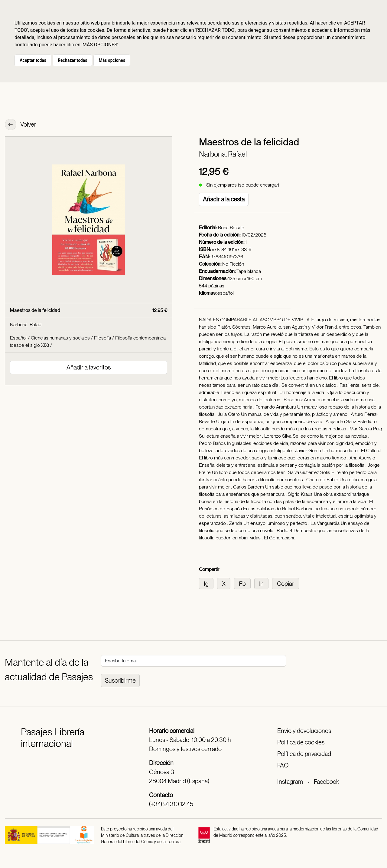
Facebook (326, 782)
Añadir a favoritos (89, 367)
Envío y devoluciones (304, 731)
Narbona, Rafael (223, 154)
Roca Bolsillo (231, 228)
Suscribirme (120, 681)
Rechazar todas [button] (72, 60)
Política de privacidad (304, 754)
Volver (21, 125)
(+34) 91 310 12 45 (171, 804)
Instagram (290, 782)
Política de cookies (301, 742)
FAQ (283, 765)
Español (18, 338)
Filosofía (102, 338)
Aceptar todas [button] (33, 60)
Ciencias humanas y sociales (60, 338)
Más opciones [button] (112, 60)
